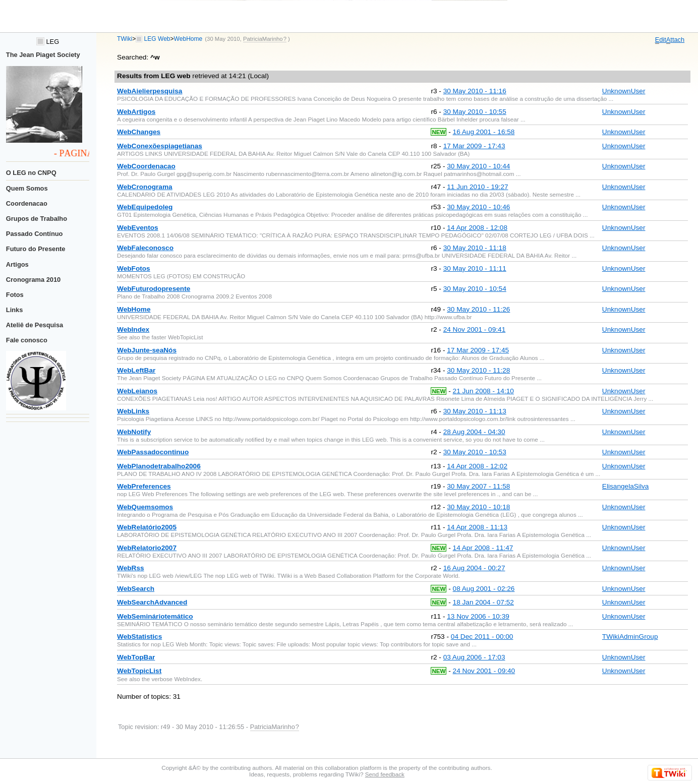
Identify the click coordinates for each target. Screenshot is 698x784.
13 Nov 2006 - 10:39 (478, 616)
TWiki (125, 39)
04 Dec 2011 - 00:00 (482, 637)
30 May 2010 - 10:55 (475, 112)
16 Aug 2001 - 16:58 (484, 132)
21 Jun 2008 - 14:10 (483, 391)
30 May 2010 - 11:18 (475, 248)
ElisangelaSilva (626, 486)
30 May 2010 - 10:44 (478, 166)
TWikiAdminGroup (630, 637)
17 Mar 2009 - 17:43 (474, 146)
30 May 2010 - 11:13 (475, 411)
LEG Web (157, 39)
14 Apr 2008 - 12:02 (477, 466)
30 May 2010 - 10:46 (478, 207)
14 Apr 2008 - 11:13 (477, 527)
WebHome (188, 39)
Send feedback (385, 774)
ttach (675, 40)
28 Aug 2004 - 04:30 (474, 432)
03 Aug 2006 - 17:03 (474, 657)
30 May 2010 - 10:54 (475, 289)
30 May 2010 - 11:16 (475, 91)
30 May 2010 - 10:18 (478, 507)
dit (661, 40)
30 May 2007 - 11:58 (478, 486)
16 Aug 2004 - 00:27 (474, 568)
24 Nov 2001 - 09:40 (484, 671)
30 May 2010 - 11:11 (475, 268)
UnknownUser (624, 91)
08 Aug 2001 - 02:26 (484, 589)
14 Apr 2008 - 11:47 (483, 548)
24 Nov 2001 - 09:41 (475, 329)
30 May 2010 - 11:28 (478, 370)
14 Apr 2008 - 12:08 (477, 228)
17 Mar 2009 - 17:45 (478, 350)
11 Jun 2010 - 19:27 (477, 187)
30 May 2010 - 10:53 (475, 452)
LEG (48, 42)
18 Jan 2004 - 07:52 (483, 602)
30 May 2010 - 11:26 (478, 309)
